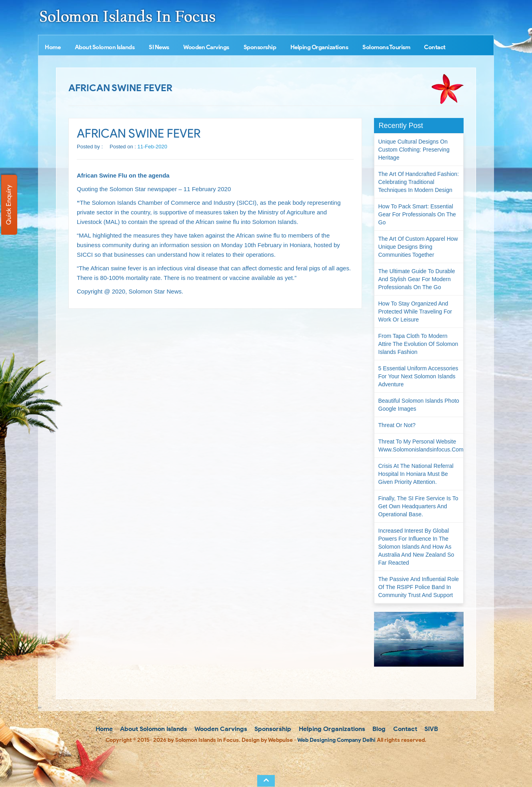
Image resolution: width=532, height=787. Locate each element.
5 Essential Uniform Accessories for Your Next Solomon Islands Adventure (418, 376)
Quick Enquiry (9, 205)
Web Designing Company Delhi (336, 740)
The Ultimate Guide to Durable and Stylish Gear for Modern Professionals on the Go (417, 279)
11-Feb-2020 (152, 147)
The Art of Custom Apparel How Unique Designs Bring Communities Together (418, 247)
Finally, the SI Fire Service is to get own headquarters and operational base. (418, 506)
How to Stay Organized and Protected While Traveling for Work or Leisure (415, 312)
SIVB (430, 729)
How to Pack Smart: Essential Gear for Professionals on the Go (417, 214)
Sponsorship (260, 47)
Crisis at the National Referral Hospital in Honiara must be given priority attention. (416, 474)
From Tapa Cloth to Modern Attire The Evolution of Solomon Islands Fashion (418, 344)
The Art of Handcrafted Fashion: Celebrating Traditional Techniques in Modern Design (419, 182)
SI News (159, 47)
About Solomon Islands (105, 47)
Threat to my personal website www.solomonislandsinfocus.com (421, 445)
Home (53, 47)
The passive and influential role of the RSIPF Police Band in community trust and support (419, 587)
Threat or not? (397, 425)
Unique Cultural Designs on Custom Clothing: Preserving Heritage (414, 150)
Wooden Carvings (206, 47)
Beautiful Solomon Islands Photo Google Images (419, 405)
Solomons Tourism (386, 47)
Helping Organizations (319, 47)
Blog (378, 729)
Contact (435, 47)
